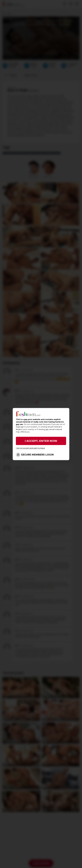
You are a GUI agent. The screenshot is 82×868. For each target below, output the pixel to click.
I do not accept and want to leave (30, 448)
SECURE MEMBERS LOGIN (37, 455)
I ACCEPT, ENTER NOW (41, 441)
